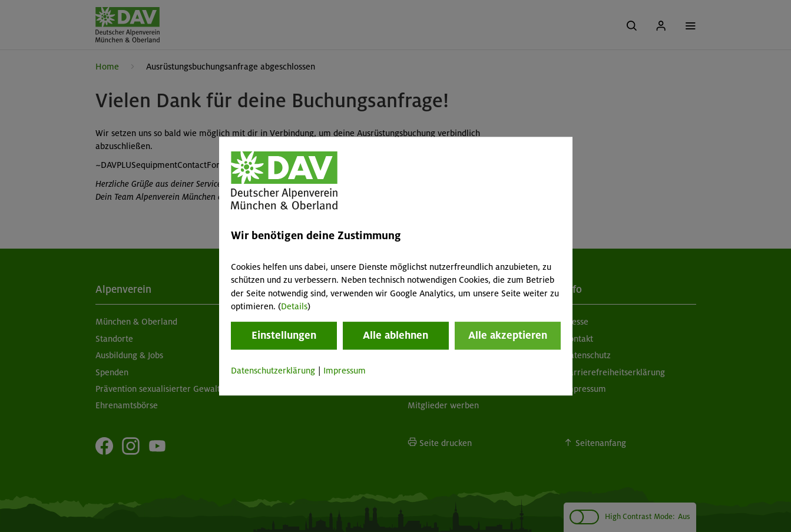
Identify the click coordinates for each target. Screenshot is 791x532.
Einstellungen (284, 336)
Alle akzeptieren (508, 336)
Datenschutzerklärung (273, 371)
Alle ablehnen (395, 336)
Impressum (345, 371)
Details (294, 306)
